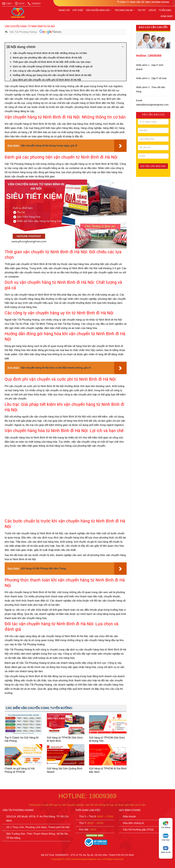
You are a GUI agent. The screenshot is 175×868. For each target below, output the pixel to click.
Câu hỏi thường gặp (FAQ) (138, 830)
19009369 (155, 56)
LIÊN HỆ (152, 10)
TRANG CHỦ (64, 10)
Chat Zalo (166, 837)
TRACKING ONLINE (125, 10)
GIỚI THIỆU (78, 10)
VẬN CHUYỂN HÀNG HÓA (99, 10)
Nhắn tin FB (166, 850)
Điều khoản (129, 817)
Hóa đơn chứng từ (133, 823)
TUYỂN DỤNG (165, 10)
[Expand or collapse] (123, 47)
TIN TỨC (142, 10)
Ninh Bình (34, 676)
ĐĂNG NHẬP (167, 16)
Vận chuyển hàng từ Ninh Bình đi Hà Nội (28, 86)
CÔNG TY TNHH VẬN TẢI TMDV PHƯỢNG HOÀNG (144, 2)
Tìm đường (166, 825)
